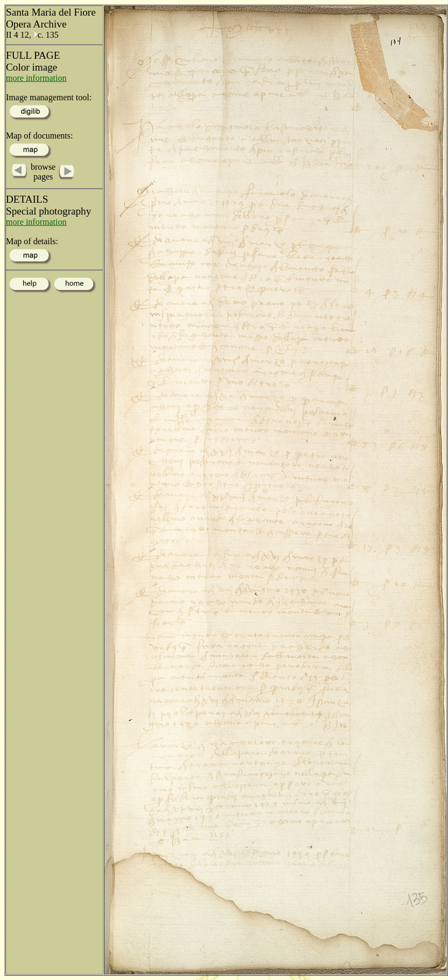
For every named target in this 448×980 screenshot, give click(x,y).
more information (36, 78)
